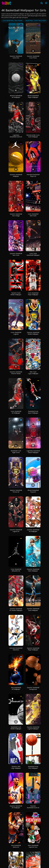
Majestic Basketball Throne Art (16, 491)
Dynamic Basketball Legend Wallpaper (33, 728)
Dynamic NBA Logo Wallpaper (16, 767)
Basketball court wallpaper (36, 21)
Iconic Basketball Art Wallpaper (16, 412)
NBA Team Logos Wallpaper (33, 373)
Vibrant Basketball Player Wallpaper (33, 96)
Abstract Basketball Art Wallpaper (16, 96)
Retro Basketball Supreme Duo (33, 846)
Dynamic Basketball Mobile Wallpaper (33, 333)
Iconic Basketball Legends (16, 333)
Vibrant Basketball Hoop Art (33, 491)
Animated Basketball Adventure (16, 649)
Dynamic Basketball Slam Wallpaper (33, 570)
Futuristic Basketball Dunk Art (33, 807)
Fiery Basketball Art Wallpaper (16, 688)
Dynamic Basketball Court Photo (33, 57)
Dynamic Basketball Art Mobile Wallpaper (16, 609)
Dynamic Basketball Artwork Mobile (16, 373)
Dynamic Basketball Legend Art (16, 531)
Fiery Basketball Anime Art (16, 846)
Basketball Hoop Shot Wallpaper (33, 767)
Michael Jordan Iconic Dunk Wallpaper (33, 136)
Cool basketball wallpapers (13, 21)
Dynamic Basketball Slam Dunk (16, 254)
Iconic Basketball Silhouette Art (16, 570)
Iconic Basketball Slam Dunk (33, 215)
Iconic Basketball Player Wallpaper (33, 294)
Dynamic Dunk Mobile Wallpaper (16, 294)
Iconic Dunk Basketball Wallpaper (33, 254)
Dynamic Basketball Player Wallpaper (33, 649)
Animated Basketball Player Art (33, 175)
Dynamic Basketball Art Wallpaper (33, 531)
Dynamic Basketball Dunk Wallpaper (33, 609)
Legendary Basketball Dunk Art (16, 136)
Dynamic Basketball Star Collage (16, 215)
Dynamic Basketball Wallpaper (16, 175)
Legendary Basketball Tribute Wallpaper (33, 452)
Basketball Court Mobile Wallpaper (16, 728)
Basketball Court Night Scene (16, 452)
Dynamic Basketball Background (33, 688)
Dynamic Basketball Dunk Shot (16, 57)
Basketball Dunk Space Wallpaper (33, 412)
